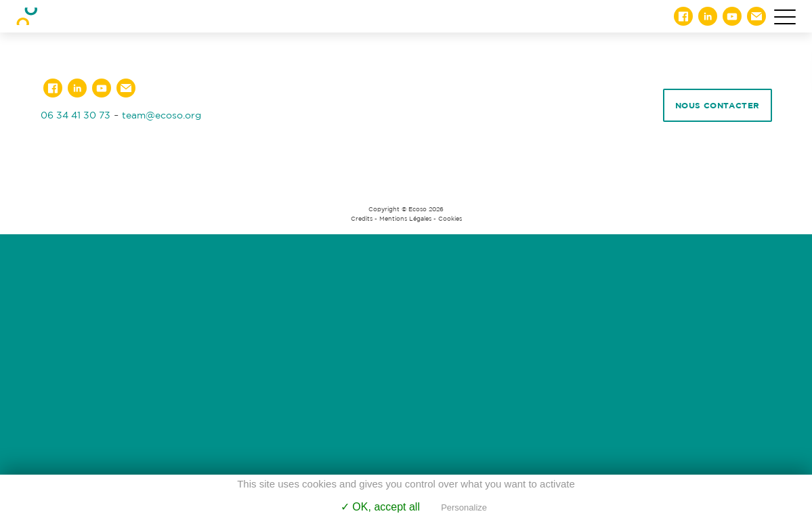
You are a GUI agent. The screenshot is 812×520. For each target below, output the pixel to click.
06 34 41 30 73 (76, 115)
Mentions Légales (405, 219)
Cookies (450, 219)
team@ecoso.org (162, 115)
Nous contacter (718, 105)
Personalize (464, 507)
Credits (362, 219)
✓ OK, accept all (380, 507)
